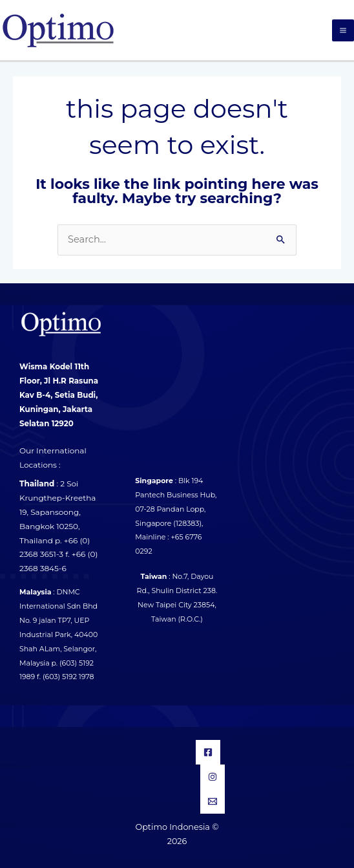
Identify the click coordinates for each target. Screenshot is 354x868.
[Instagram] (213, 777)
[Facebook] (208, 752)
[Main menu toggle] (343, 30)
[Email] (213, 801)
